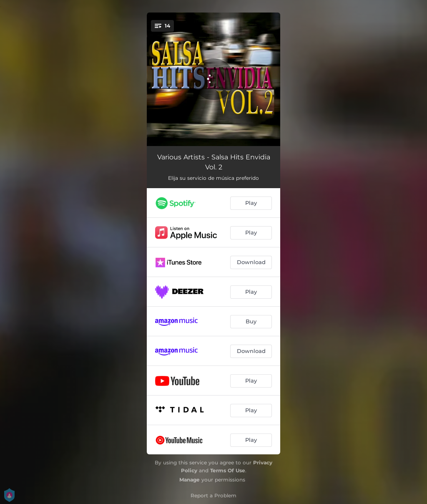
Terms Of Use (228, 470)
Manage (190, 480)
